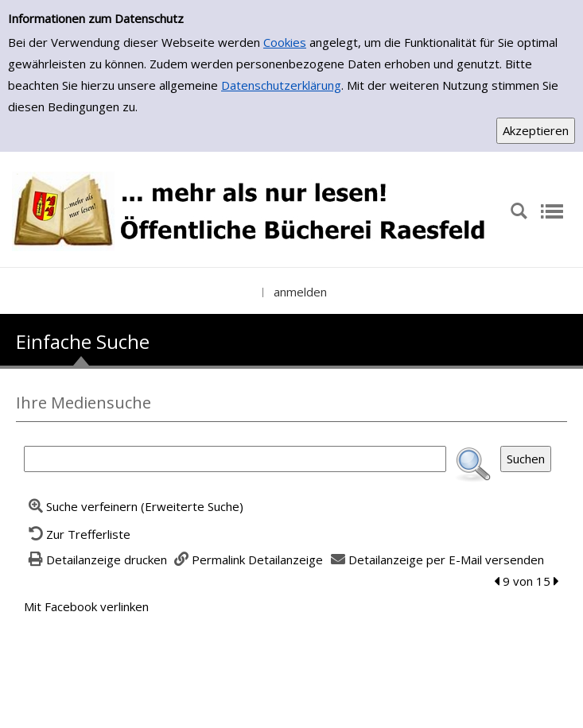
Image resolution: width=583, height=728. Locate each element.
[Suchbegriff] (235, 459)
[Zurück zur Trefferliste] (77, 534)
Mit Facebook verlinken (86, 606)
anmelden (300, 292)
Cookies (285, 42)
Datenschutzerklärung (281, 85)
